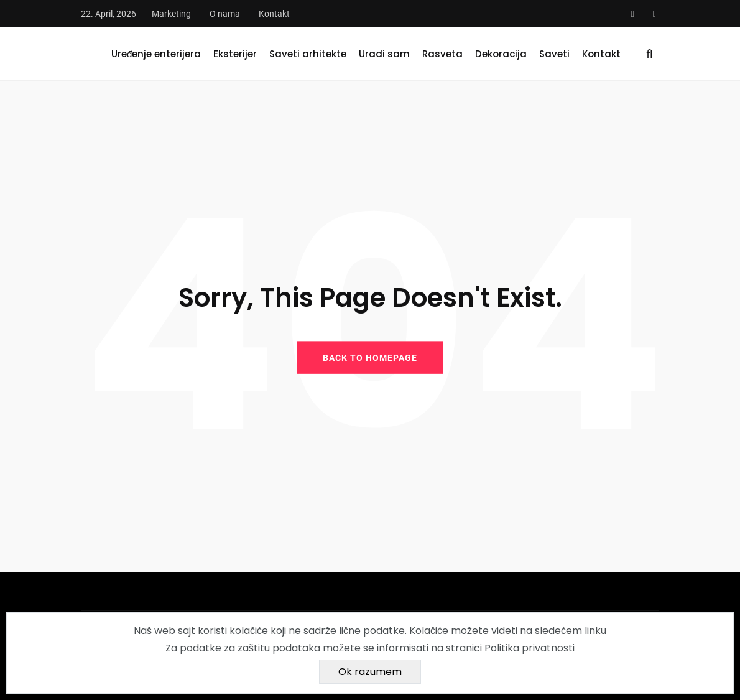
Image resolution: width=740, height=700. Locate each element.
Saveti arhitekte (308, 54)
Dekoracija (501, 54)
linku (595, 631)
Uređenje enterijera (156, 54)
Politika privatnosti (530, 648)
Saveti (554, 54)
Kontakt (274, 14)
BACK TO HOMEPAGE (370, 357)
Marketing (171, 14)
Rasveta (442, 54)
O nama (225, 14)
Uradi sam (384, 54)
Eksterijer (235, 54)
